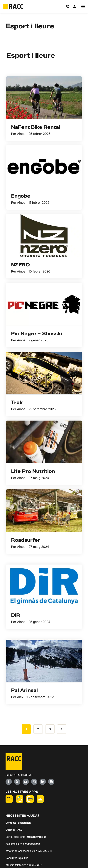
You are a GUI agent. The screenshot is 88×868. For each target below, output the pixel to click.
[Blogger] (51, 782)
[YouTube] (26, 782)
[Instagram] (34, 782)
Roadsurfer (26, 540)
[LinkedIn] (43, 782)
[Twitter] (17, 782)
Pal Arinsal (24, 690)
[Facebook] (9, 782)
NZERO (20, 265)
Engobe (21, 196)
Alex (20, 697)
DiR (16, 615)
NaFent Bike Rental (36, 127)
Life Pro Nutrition (33, 471)
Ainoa (21, 134)
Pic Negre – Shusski (37, 334)
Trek (17, 402)
